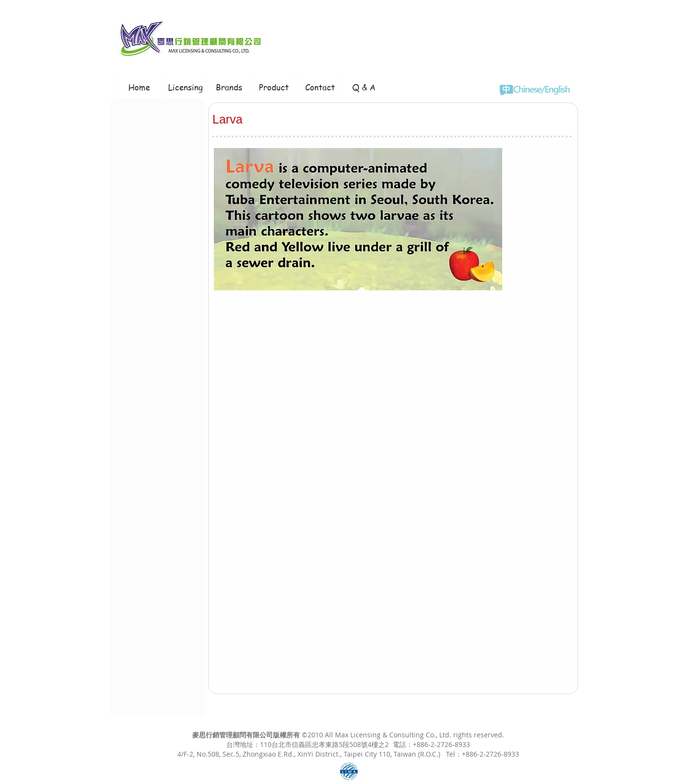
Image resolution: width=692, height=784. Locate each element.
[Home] (139, 87)
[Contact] (320, 87)
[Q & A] (364, 87)
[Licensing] (185, 87)
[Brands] (229, 87)
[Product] (274, 87)
